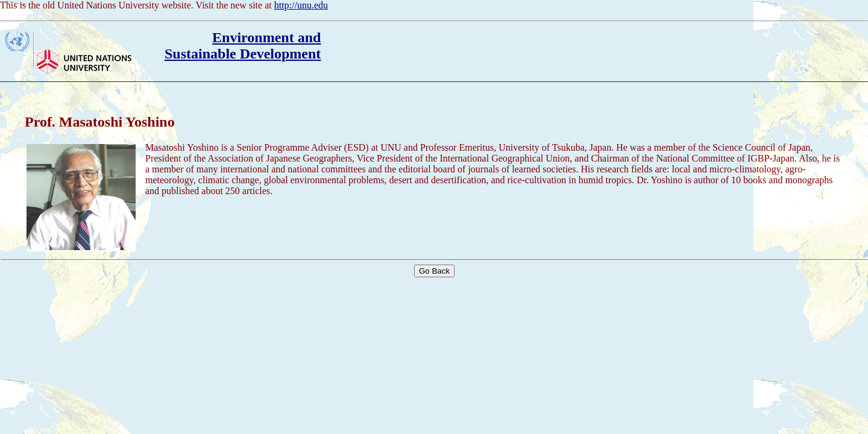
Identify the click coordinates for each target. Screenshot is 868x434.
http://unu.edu (301, 5)
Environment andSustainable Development (243, 46)
